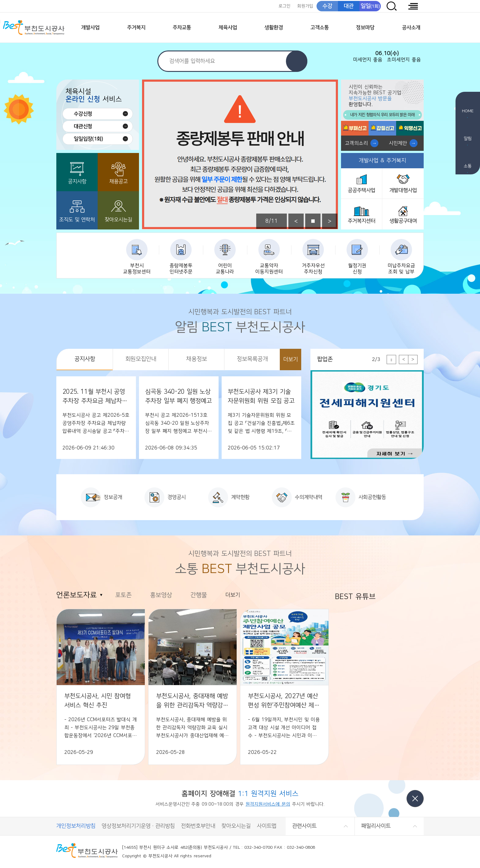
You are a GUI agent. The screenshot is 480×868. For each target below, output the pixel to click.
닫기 (415, 799)
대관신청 (83, 126)
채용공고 (118, 181)
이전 (296, 221)
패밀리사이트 (376, 826)
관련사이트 (304, 826)
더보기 (291, 359)
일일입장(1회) (88, 139)
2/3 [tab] (376, 359)
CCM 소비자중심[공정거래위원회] (408, 852)
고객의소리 (356, 143)
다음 (330, 221)
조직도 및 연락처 (77, 220)
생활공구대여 (403, 221)
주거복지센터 (362, 221)
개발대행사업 (403, 190)
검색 (297, 61)
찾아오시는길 (118, 220)
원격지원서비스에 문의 (268, 804)
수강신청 (83, 114)
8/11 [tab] (272, 221)
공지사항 (77, 181)
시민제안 (398, 143)
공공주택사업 (362, 190)
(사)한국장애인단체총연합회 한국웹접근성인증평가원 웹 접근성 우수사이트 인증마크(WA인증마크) (377, 852)
